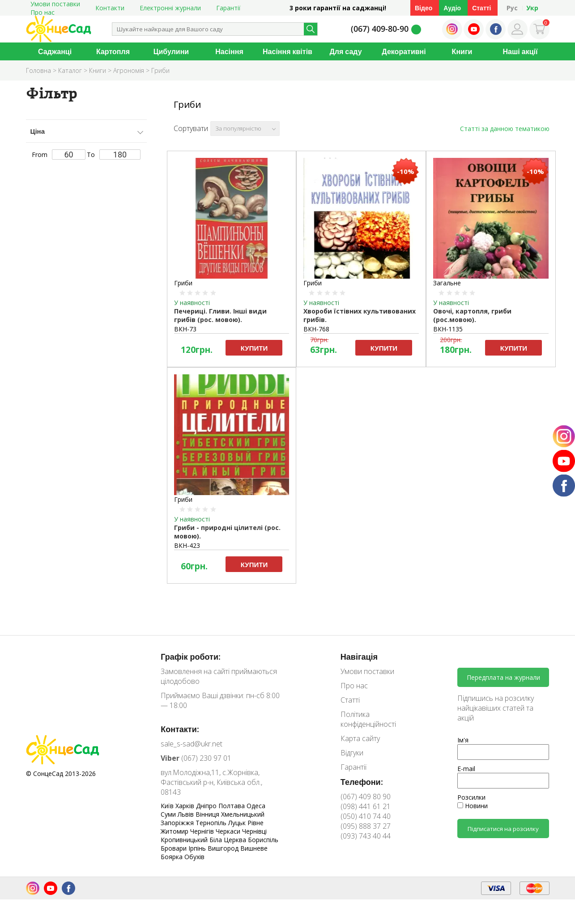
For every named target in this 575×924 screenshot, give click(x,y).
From (59, 155)
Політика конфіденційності (368, 719)
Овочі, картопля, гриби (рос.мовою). (472, 315)
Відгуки (352, 753)
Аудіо (452, 8)
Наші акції (520, 51)
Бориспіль (263, 840)
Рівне (256, 823)
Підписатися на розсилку (503, 829)
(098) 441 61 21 (366, 806)
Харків (186, 806)
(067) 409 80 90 (366, 797)
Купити (254, 348)
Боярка (172, 857)
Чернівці (254, 831)
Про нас (43, 12)
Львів (187, 814)
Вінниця (208, 814)
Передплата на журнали (503, 677)
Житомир (175, 831)
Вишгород (224, 848)
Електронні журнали (170, 8)
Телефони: (362, 782)
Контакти (110, 8)
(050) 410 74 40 (366, 816)
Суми (169, 814)
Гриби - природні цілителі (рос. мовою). (227, 532)
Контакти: (180, 729)
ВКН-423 (187, 545)
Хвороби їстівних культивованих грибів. (360, 315)
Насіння (229, 51)
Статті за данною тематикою (505, 129)
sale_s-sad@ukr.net (192, 744)
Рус (512, 8)
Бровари (175, 848)
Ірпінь (198, 848)
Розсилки (471, 797)
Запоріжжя (178, 823)
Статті (481, 8)
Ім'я (463, 740)
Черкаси (229, 831)
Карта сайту (360, 738)
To (114, 155)
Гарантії (228, 8)
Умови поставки (367, 671)
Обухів (194, 857)
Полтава (232, 806)
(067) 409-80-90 (380, 29)
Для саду (345, 51)
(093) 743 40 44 (366, 836)
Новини (473, 806)
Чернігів (203, 831)
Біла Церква (229, 840)
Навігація (359, 657)
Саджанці (55, 51)
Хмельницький (243, 814)
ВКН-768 (316, 329)
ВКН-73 (185, 329)
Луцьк (238, 823)
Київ (168, 806)
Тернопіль (212, 823)
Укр (532, 8)
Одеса (256, 806)
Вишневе (254, 848)
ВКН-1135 (448, 329)
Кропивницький (185, 840)
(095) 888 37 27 (366, 826)
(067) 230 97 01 (196, 758)
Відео (424, 8)
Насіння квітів (287, 51)
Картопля (113, 51)
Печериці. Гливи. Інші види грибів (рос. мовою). (220, 315)
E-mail (466, 769)
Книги (462, 51)
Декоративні (404, 51)
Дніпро (207, 806)
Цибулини (171, 51)
